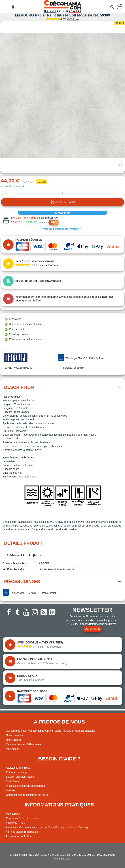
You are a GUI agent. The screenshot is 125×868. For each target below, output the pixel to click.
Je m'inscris (92, 629)
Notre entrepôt (12, 740)
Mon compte (11, 814)
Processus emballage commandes (24, 786)
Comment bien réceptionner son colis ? (26, 795)
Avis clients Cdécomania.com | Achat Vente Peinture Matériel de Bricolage (46, 827)
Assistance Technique (17, 768)
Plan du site (11, 749)
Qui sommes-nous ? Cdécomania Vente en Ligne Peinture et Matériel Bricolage (49, 731)
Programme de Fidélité (17, 836)
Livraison (62, 213)
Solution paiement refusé (18, 777)
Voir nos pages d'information (20, 832)
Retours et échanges (16, 772)
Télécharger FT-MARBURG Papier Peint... (82, 358)
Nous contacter (13, 735)
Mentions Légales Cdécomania (22, 744)
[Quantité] (62, 193)
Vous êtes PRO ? (16, 823)
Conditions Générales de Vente (22, 818)
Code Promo (11, 781)
